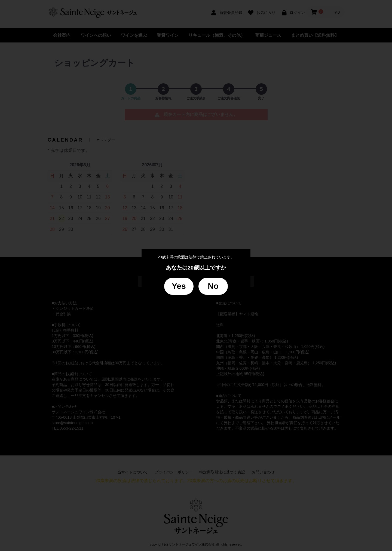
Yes (179, 286)
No (213, 286)
